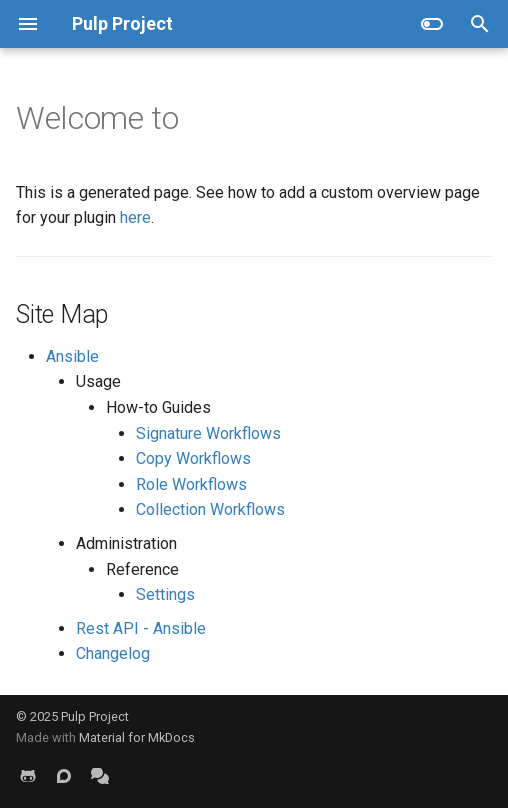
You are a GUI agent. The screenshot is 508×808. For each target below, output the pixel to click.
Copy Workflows (193, 458)
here (135, 217)
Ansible (72, 356)
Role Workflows (191, 484)
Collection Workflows (210, 509)
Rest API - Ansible (141, 628)
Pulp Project (95, 716)
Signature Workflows (208, 433)
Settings (165, 594)
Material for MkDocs (137, 737)
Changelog (113, 653)
